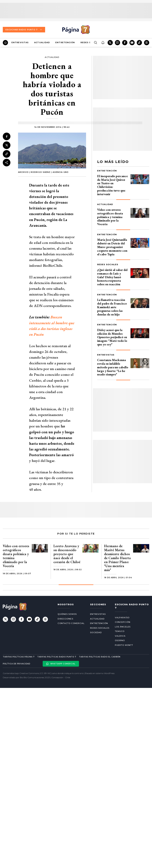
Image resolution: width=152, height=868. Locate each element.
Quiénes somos (67, 614)
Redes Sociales (108, 264)
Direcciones (65, 619)
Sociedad (96, 632)
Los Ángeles (123, 627)
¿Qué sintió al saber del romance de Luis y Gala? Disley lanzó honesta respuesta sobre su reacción (112, 277)
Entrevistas (20, 42)
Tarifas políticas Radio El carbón (100, 657)
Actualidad (42, 42)
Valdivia (120, 636)
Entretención (65, 42)
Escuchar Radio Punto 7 (24, 30)
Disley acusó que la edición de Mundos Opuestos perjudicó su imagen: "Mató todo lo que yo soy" (112, 337)
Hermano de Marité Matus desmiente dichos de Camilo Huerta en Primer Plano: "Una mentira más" (117, 558)
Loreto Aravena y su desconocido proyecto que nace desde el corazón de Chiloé (67, 554)
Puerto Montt (124, 645)
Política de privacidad (16, 664)
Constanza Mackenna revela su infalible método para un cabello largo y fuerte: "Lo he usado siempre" (113, 367)
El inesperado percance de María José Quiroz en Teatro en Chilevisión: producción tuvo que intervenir (112, 185)
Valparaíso (122, 618)
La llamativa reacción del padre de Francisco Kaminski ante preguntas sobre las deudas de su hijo (112, 307)
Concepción (123, 622)
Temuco (120, 631)
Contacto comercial (71, 623)
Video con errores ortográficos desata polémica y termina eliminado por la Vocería (110, 217)
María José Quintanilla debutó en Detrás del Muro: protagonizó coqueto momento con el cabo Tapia (112, 247)
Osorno (120, 640)
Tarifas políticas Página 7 (19, 657)
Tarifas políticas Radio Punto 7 (57, 657)
